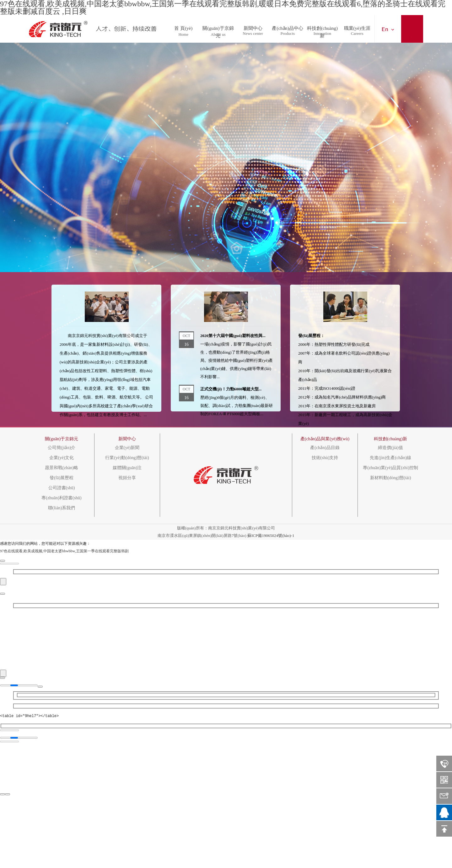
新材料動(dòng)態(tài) (391, 478)
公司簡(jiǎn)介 (62, 448)
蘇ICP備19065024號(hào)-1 (271, 536)
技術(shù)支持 (325, 458)
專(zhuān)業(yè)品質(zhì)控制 (390, 468)
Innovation (322, 33)
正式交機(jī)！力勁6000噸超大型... (231, 389)
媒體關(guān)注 (127, 468)
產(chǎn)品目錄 (325, 448)
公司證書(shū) (62, 488)
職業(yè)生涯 (357, 27)
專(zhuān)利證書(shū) (62, 498)
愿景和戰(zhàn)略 (62, 468)
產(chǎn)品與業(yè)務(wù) (325, 439)
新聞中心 (253, 27)
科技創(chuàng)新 (322, 27)
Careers (357, 33)
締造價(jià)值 (390, 448)
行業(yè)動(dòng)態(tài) (127, 458)
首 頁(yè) (183, 27)
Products (288, 33)
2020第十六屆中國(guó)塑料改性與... (233, 336)
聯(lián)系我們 (62, 508)
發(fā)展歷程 (62, 478)
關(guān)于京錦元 (218, 27)
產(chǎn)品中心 (288, 27)
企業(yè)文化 (62, 458)
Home (183, 34)
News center (253, 33)
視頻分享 (127, 478)
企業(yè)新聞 (127, 448)
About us (218, 34)
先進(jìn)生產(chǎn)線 (390, 458)
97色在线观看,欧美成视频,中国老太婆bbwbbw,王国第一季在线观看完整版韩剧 (64, 551)
